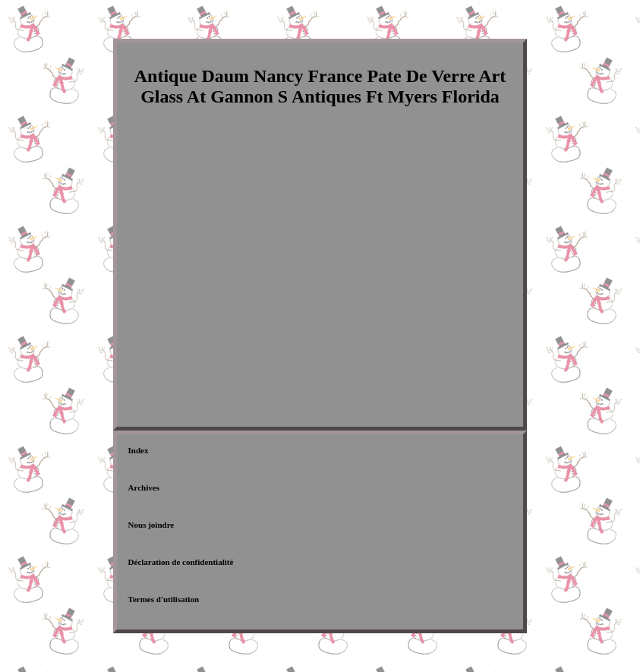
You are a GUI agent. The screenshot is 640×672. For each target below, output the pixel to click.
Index (139, 450)
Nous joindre (151, 525)
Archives (144, 487)
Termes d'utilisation (164, 599)
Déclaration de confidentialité (181, 562)
